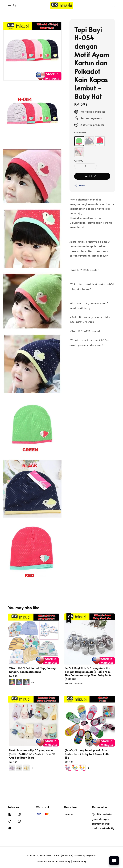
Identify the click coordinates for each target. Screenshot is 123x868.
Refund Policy (79, 861)
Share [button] (80, 185)
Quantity (79, 161)
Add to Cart (92, 176)
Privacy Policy (63, 861)
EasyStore (91, 855)
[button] (10, 5)
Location (69, 815)
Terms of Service (45, 861)
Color (80, 133)
